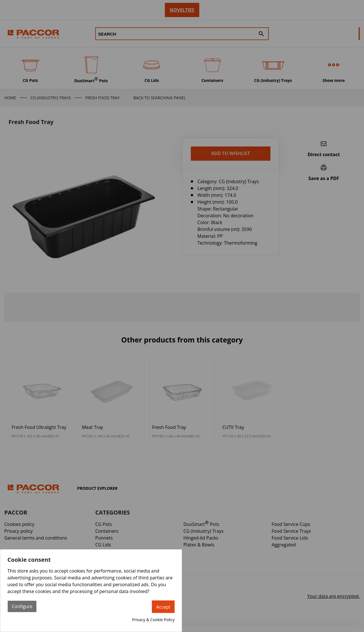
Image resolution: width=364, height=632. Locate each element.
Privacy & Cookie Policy (153, 620)
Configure (22, 606)
